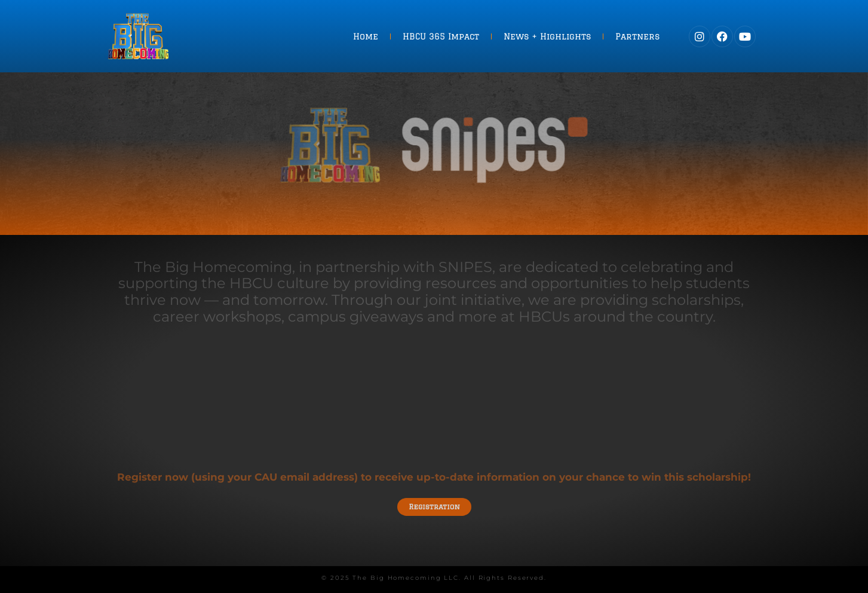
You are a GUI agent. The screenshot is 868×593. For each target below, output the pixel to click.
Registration (434, 506)
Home (366, 36)
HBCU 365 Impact (441, 36)
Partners (637, 36)
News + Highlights (547, 36)
